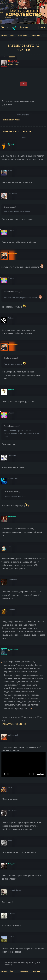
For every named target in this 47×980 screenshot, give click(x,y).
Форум (24, 27)
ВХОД (42, 27)
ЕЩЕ (23, 138)
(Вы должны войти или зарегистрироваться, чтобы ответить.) (23, 964)
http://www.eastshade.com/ (14, 724)
